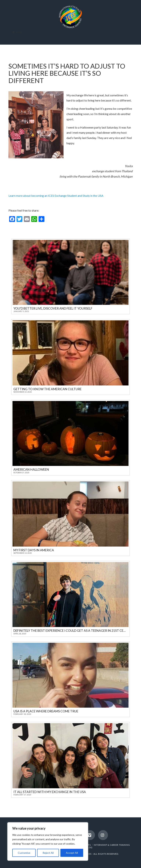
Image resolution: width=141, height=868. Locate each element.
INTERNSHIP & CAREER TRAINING (112, 845)
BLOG (89, 847)
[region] (48, 841)
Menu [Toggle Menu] (17, 32)
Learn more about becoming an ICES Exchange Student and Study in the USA (56, 196)
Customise (24, 853)
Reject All (48, 853)
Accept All (72, 853)
